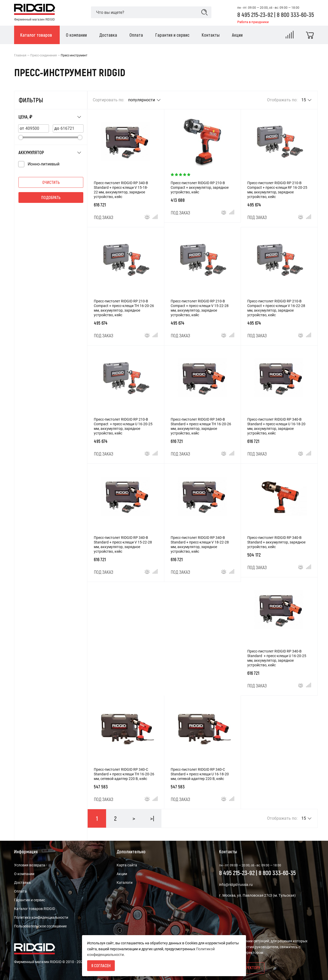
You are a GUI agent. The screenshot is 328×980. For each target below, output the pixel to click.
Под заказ (104, 217)
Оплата (20, 891)
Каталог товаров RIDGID (35, 909)
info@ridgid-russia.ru (236, 885)
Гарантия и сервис (30, 900)
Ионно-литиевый (44, 164)
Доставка (22, 883)
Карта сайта (127, 865)
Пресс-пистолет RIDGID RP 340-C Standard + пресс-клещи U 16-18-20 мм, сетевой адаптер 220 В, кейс (200, 774)
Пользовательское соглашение (40, 926)
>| (152, 818)
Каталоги (125, 883)
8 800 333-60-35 (295, 14)
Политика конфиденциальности (41, 917)
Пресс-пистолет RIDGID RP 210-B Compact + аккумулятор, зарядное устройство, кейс (200, 187)
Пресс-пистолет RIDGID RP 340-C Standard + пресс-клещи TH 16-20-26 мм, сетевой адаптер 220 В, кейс (124, 774)
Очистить (51, 182)
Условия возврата (30, 865)
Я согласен (101, 966)
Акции (122, 874)
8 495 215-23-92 (256, 14)
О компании (24, 874)
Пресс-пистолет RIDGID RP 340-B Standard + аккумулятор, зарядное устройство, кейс (276, 542)
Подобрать (51, 197)
